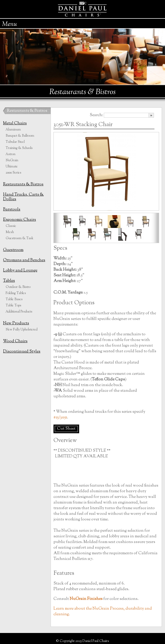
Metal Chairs (15, 123)
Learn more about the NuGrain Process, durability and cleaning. (103, 612)
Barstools (12, 210)
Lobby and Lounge (20, 271)
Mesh (10, 232)
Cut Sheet (66, 429)
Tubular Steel (15, 142)
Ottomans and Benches (24, 260)
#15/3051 (60, 417)
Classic (11, 226)
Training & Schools (19, 148)
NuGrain (12, 160)
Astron (11, 154)
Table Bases (14, 299)
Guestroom (13, 250)
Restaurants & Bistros (27, 111)
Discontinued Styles (22, 352)
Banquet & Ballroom (20, 136)
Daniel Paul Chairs (83, 9)
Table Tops (13, 306)
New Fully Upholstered (22, 330)
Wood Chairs (15, 341)
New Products (16, 323)
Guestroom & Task (20, 238)
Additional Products (19, 312)
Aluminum (13, 130)
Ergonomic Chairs (20, 220)
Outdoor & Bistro (18, 287)
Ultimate (12, 167)
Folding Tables (16, 293)
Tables (9, 281)
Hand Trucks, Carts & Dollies (23, 197)
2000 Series (13, 173)
